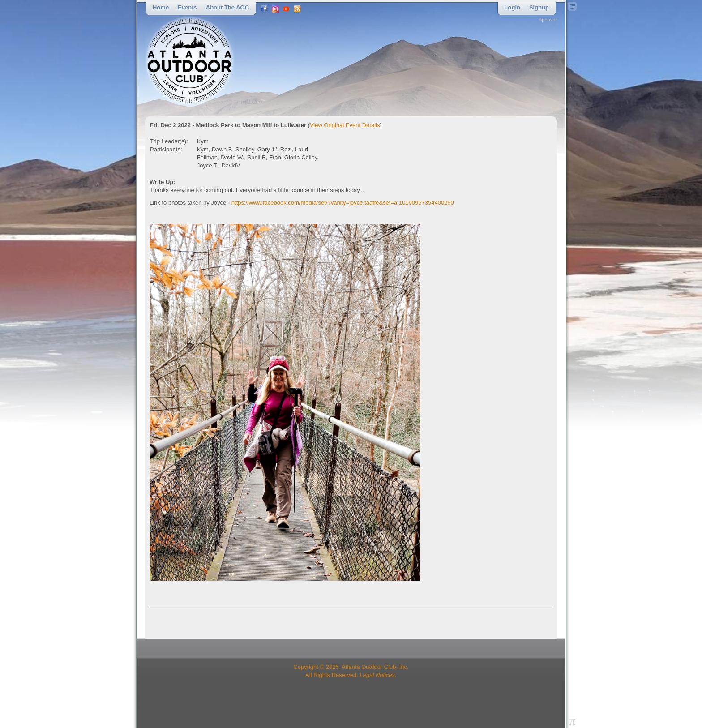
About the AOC (227, 7)
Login (512, 7)
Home (161, 7)
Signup (539, 7)
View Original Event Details (345, 125)
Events (187, 7)
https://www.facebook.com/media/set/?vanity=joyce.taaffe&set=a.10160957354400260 (343, 203)
